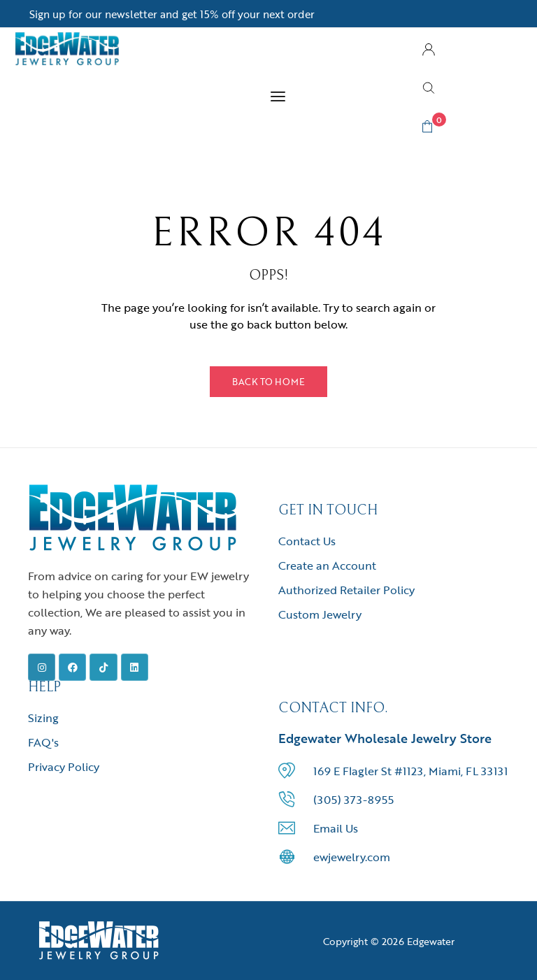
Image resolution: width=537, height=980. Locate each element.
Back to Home (268, 382)
